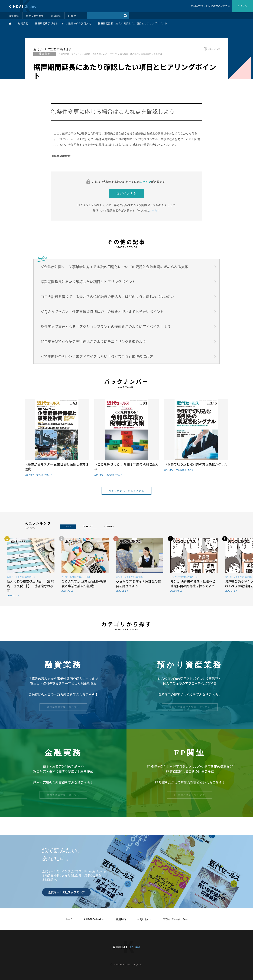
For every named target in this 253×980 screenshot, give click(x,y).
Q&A (105, 54)
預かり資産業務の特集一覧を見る (190, 707)
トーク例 (113, 54)
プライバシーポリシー (175, 919)
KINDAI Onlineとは (94, 919)
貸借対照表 (64, 54)
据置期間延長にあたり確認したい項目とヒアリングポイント (133, 23)
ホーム (69, 919)
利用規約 (121, 919)
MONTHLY (109, 527)
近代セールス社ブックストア (66, 892)
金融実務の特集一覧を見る (63, 795)
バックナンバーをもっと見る (127, 491)
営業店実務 (146, 54)
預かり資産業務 (35, 16)
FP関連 (72, 16)
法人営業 (124, 54)
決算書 (87, 54)
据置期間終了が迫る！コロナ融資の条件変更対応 (63, 23)
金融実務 (56, 16)
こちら (153, 211)
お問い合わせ (144, 919)
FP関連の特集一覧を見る (190, 795)
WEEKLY (88, 527)
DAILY (68, 527)
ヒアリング (76, 54)
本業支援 (96, 54)
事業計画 (158, 54)
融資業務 (14, 16)
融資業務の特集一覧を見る (63, 707)
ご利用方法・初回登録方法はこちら (210, 6)
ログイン (242, 6)
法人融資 (134, 54)
